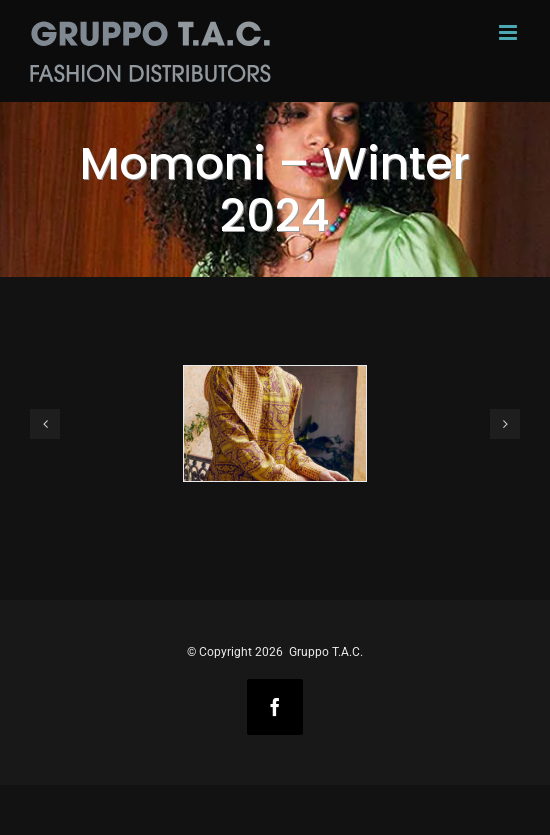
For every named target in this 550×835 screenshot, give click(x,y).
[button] (45, 424)
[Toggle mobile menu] (509, 32)
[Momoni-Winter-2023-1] (275, 423)
